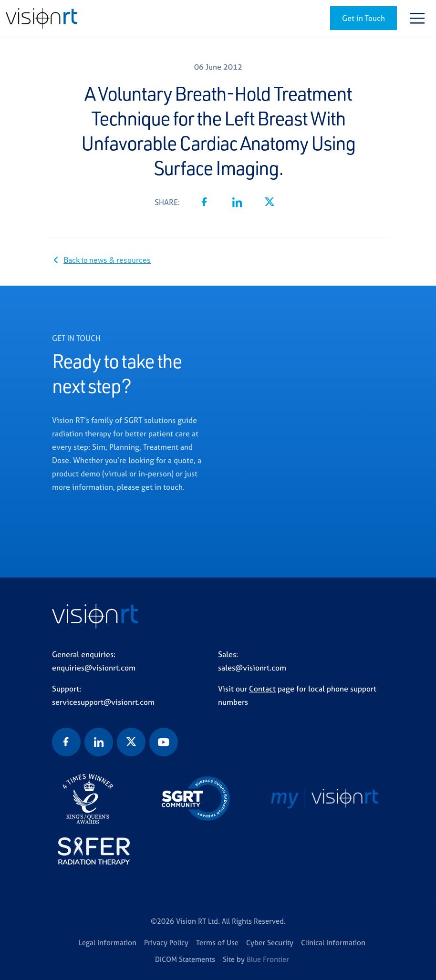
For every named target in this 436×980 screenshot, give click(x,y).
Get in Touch (363, 18)
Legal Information (108, 943)
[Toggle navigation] (417, 18)
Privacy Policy (166, 943)
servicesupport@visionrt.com (103, 702)
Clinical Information (333, 943)
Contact (262, 689)
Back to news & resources (107, 260)
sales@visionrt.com (252, 668)
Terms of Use (217, 943)
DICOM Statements (185, 959)
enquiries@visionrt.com (94, 668)
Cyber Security (270, 943)
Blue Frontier (268, 959)
